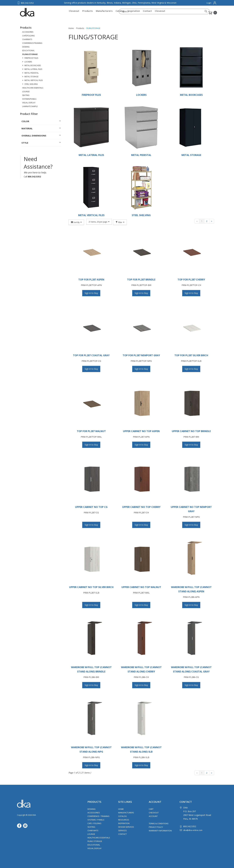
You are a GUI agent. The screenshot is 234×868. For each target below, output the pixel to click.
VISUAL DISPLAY (29, 103)
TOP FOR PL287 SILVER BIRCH (191, 355)
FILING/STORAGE (30, 54)
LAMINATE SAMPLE (30, 106)
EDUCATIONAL (28, 51)
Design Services (126, 827)
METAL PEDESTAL (32, 73)
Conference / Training (98, 816)
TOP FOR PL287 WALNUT (91, 431)
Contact (147, 13)
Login (209, 3)
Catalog (120, 13)
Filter (119, 222)
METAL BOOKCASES (33, 65)
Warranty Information (160, 831)
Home (121, 809)
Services (122, 830)
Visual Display (94, 848)
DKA (35, 12)
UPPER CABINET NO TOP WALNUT (141, 587)
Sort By (76, 222)
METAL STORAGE (31, 77)
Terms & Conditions (159, 823)
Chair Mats (93, 830)
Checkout (154, 813)
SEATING (26, 95)
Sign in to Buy (91, 293)
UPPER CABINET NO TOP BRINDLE (191, 431)
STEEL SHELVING (31, 84)
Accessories (94, 813)
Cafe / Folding (94, 823)
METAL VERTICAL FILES (34, 80)
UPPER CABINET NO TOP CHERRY (141, 507)
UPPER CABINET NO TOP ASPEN (141, 431)
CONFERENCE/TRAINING (32, 43)
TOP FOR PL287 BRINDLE (141, 280)
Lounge (91, 834)
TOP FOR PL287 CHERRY (191, 280)
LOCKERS (28, 62)
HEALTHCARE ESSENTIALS (33, 88)
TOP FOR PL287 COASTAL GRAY (91, 355)
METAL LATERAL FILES (33, 69)
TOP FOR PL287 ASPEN (91, 280)
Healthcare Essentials (99, 838)
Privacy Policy (156, 827)
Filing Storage (95, 841)
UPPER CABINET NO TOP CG (91, 507)
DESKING (26, 47)
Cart (151, 809)
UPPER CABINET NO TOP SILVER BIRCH (91, 587)
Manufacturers (104, 13)
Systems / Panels (96, 820)
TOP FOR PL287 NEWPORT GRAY (141, 355)
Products (88, 13)
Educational (94, 845)
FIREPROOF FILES (31, 58)
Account (153, 816)
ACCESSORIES (28, 32)
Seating (91, 827)
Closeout (74, 13)
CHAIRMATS (27, 39)
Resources (124, 820)
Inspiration (134, 13)
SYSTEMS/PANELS (29, 99)
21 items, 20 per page (98, 222)
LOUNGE (26, 92)
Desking (91, 809)
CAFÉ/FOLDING (29, 36)
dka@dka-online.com (193, 830)
